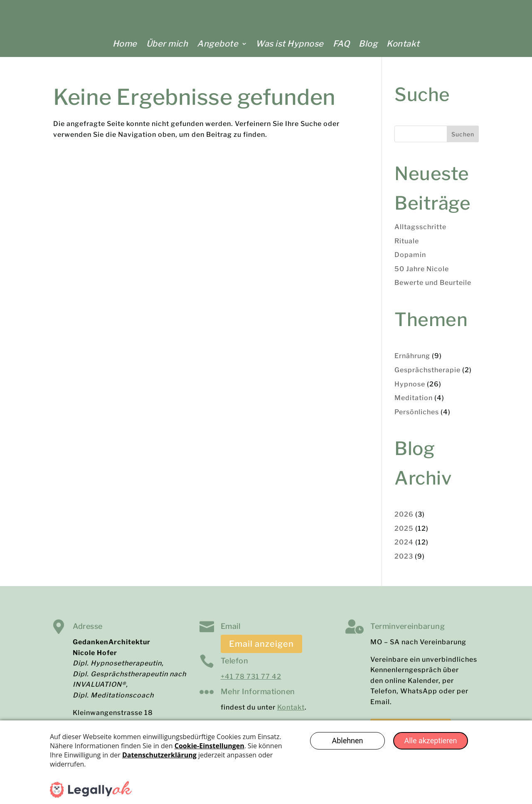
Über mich (167, 44)
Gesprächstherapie (427, 375)
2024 (404, 548)
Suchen (463, 140)
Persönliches (417, 417)
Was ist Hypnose (290, 44)
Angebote (218, 44)
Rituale (407, 246)
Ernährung (412, 361)
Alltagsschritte (420, 232)
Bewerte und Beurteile (433, 288)
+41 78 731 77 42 (251, 682)
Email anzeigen (261, 649)
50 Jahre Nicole (422, 274)
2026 (404, 520)
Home (125, 44)
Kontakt (403, 44)
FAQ (341, 44)
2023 (404, 562)
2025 (404, 534)
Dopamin (410, 260)
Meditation (414, 403)
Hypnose (410, 390)
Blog (368, 44)
